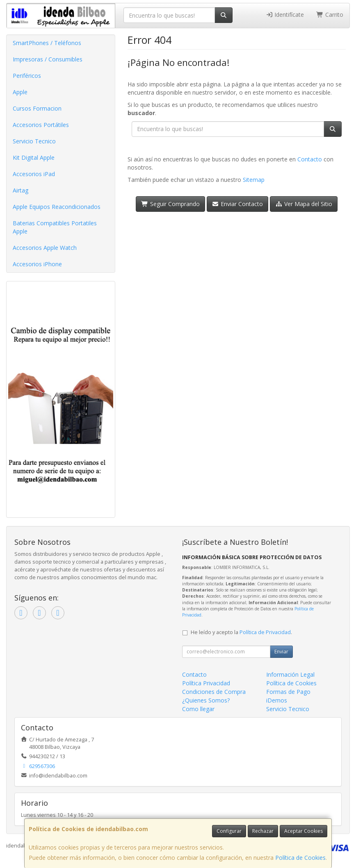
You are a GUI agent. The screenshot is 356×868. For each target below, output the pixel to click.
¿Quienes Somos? (206, 700)
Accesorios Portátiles (41, 125)
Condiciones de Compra (214, 692)
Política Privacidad (206, 683)
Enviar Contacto (238, 204)
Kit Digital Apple (34, 158)
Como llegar (198, 709)
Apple (20, 92)
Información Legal (290, 674)
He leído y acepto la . (241, 632)
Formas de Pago (288, 692)
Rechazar (263, 831)
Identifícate (285, 15)
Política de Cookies (300, 858)
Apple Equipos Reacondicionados (57, 207)
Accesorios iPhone (37, 264)
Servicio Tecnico (34, 141)
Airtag (21, 190)
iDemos (277, 700)
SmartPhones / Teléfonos (47, 43)
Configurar (229, 831)
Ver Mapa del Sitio (304, 204)
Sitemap (254, 180)
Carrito (330, 15)
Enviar (281, 652)
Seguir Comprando (170, 204)
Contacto (310, 159)
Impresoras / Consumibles (48, 59)
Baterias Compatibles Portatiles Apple (55, 227)
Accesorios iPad (34, 174)
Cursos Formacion (37, 108)
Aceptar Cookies (304, 831)
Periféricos (27, 76)
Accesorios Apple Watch (45, 248)
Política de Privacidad (265, 632)
